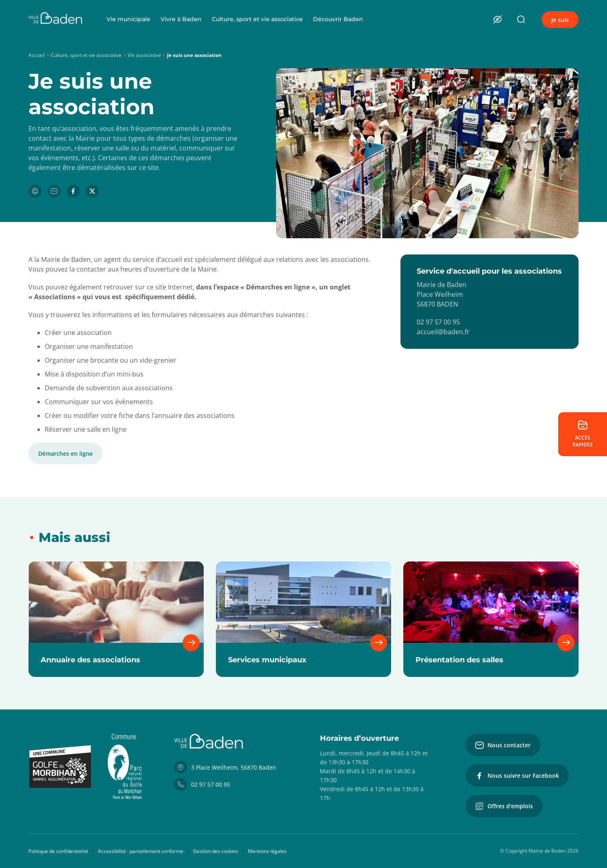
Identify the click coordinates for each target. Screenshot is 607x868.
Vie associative (144, 55)
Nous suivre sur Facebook (517, 776)
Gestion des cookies (216, 851)
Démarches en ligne (65, 454)
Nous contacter (503, 745)
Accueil (37, 55)
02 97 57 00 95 (202, 784)
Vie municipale (128, 19)
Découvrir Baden (338, 19)
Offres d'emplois (504, 806)
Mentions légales (267, 851)
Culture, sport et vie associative (257, 19)
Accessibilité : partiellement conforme (141, 851)
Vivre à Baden (181, 19)
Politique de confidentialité (58, 851)
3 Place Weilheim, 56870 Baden (225, 767)
